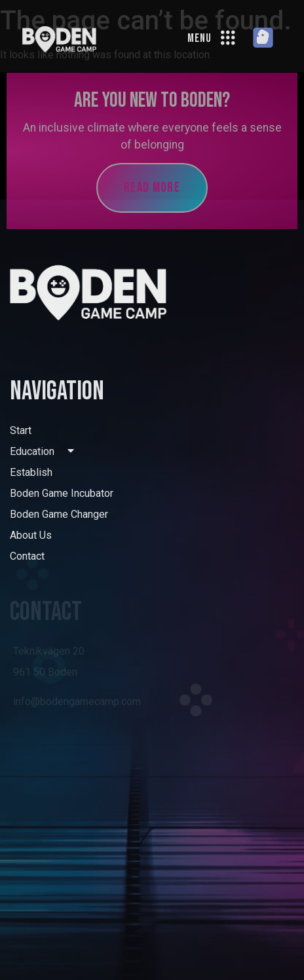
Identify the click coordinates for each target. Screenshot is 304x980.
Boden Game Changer (59, 514)
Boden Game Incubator (62, 493)
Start (21, 430)
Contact (27, 556)
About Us (31, 535)
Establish (31, 472)
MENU (199, 38)
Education (42, 452)
